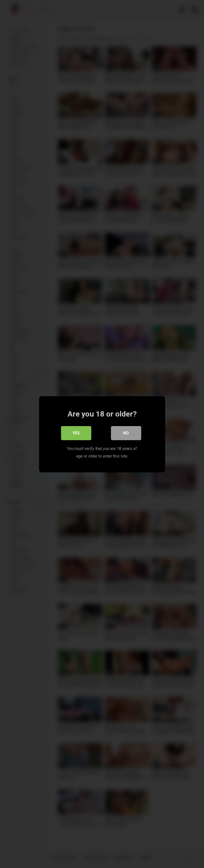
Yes (76, 433)
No (126, 433)
